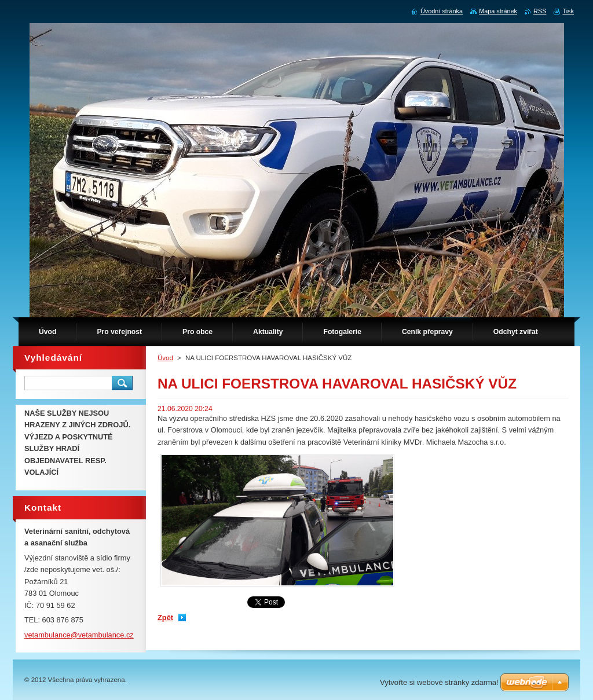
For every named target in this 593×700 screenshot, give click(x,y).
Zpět (165, 617)
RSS (540, 11)
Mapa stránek (498, 11)
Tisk (568, 11)
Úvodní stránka (442, 11)
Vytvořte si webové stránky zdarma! (439, 682)
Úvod (165, 358)
